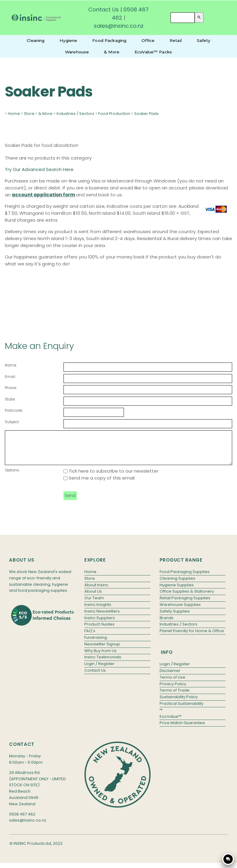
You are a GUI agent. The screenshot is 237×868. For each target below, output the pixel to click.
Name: (11, 365)
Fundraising (96, 644)
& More (112, 52)
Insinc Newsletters (102, 618)
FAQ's (90, 637)
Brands (167, 624)
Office (148, 40)
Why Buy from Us (101, 657)
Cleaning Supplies (177, 585)
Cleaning (36, 40)
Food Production (114, 114)
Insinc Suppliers (100, 624)
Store (29, 114)
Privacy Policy (173, 690)
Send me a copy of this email (99, 484)
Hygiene (68, 40)
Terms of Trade (175, 697)
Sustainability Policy (179, 703)
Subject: (12, 422)
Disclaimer (170, 677)
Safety (204, 40)
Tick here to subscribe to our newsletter (111, 477)
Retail (176, 40)
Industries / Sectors (75, 114)
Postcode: (14, 410)
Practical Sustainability (182, 710)
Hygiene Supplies (177, 591)
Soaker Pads (146, 114)
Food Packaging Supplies (185, 578)
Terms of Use (172, 684)
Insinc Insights (98, 611)
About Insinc (96, 591)
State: (10, 399)
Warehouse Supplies (180, 611)
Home (14, 114)
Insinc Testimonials (103, 663)
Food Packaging (109, 40)
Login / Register (99, 670)
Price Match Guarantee (182, 729)
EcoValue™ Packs (153, 52)
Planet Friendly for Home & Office (192, 637)
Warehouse (77, 52)
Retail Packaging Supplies (185, 604)
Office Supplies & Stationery (187, 598)
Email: (10, 377)
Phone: (11, 388)
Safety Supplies (175, 618)
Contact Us (104, 10)
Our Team (94, 604)
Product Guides (99, 630)
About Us (93, 598)
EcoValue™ (170, 723)
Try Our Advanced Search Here (39, 169)
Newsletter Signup (102, 650)
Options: (12, 476)
